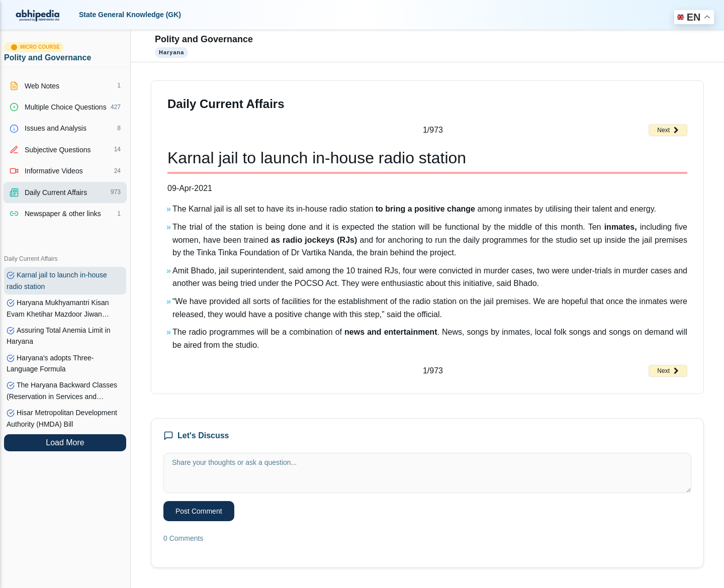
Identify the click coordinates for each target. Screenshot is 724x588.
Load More (65, 443)
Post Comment (199, 511)
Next (668, 130)
